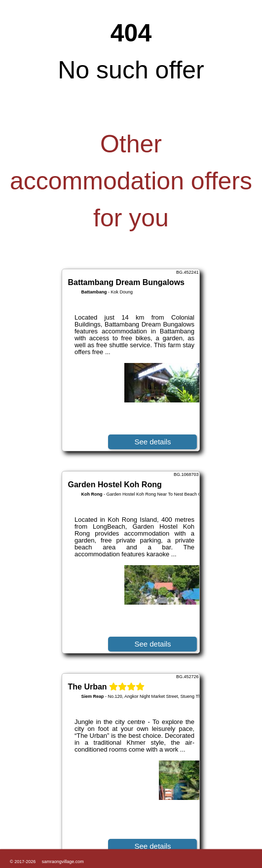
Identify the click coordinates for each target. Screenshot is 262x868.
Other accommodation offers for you (131, 181)
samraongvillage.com (63, 862)
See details (152, 442)
